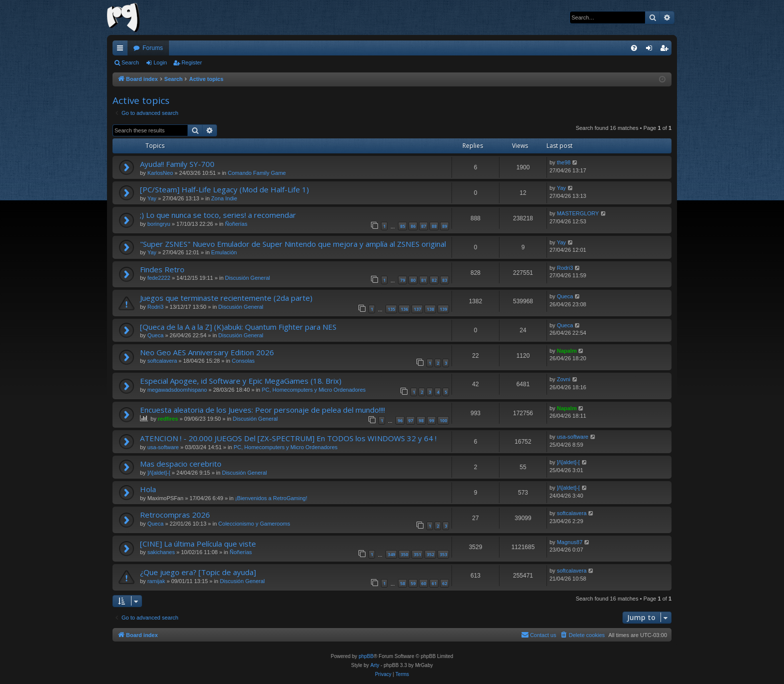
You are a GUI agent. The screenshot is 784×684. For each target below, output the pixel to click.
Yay (152, 198)
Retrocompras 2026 (175, 515)
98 (421, 420)
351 (417, 554)
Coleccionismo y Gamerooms (254, 524)
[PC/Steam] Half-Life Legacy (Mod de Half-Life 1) (224, 189)
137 (417, 309)
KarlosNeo (160, 173)
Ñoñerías (236, 224)
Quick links (122, 50)
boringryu (159, 224)
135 (391, 309)
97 (410, 420)
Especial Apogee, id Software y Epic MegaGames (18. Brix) (241, 381)
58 (402, 583)
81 (423, 280)
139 (443, 309)
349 (391, 554)
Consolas (243, 361)
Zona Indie (224, 198)
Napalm (567, 351)
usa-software (163, 447)
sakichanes (161, 552)
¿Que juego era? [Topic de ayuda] (198, 572)
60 (423, 583)
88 (434, 226)
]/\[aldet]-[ (159, 473)
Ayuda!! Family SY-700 (177, 164)
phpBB (366, 656)
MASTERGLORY (578, 213)
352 (430, 554)
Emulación (224, 252)
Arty (375, 665)
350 (404, 554)
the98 (564, 162)
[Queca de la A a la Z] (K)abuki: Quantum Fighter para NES (238, 327)
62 (444, 583)
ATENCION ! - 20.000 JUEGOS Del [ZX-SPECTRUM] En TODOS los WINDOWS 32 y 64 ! (288, 438)
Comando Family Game (257, 173)
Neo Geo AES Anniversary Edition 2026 (207, 352)
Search (130, 62)
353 (443, 554)
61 (434, 583)
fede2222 (159, 278)
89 (444, 226)
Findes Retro (162, 269)
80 (413, 280)
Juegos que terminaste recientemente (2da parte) (226, 298)
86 (413, 226)
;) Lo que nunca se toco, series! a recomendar (218, 215)
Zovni (564, 379)
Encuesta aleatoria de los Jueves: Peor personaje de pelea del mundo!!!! (262, 410)
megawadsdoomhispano (177, 390)
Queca (565, 296)
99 (431, 420)
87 (423, 226)
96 (400, 420)
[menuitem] (634, 48)
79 (402, 280)
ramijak (156, 581)
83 (444, 280)
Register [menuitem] (666, 50)
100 (443, 420)
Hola (148, 489)
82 (434, 280)
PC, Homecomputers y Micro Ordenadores (313, 390)
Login (160, 62)
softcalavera (162, 361)
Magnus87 (570, 542)
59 (413, 583)
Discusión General (247, 278)
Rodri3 (565, 268)
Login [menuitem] (651, 50)
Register (192, 62)
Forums (153, 48)
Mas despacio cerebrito (181, 464)
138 (430, 309)
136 (404, 309)
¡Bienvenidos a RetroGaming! (271, 498)
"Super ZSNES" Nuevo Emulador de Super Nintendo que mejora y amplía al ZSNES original (293, 244)
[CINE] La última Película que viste (198, 544)
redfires (168, 419)
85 (402, 226)
